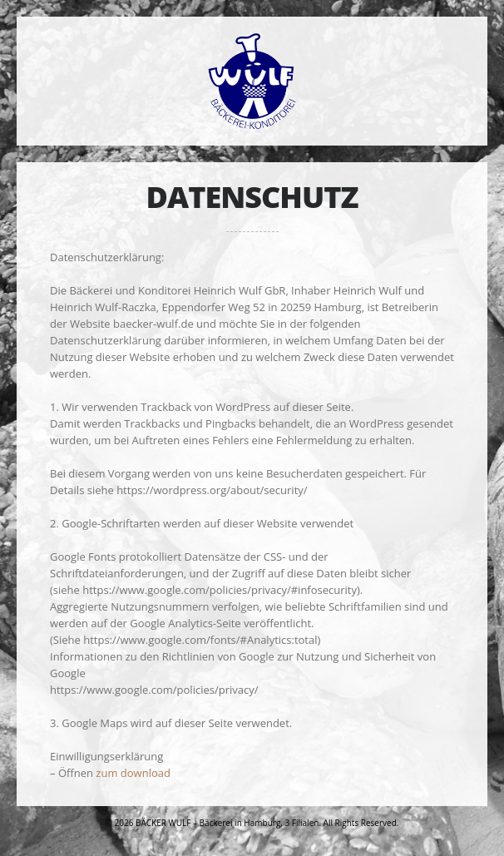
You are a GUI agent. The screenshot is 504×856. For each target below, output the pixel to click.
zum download (133, 773)
